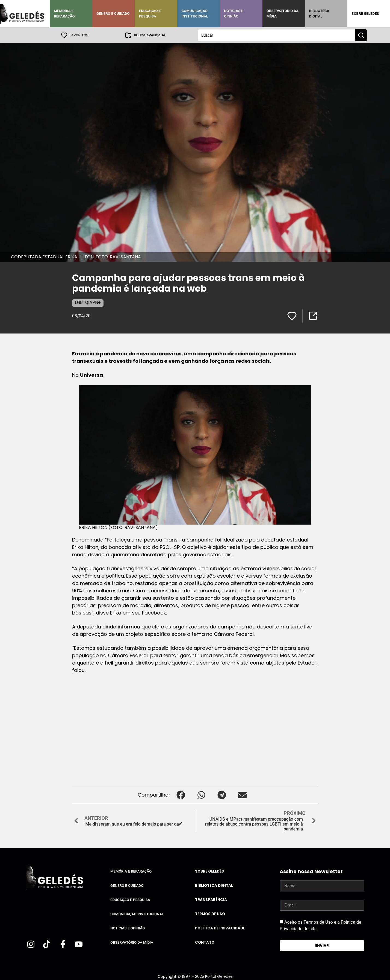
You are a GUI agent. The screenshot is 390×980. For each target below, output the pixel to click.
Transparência (211, 899)
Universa (91, 375)
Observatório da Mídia (283, 14)
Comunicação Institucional (195, 14)
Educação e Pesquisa (150, 14)
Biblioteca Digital (319, 14)
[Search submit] (361, 35)
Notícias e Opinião (234, 14)
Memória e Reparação (64, 14)
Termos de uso (210, 914)
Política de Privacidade (220, 928)
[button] (181, 795)
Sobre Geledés (365, 14)
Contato (205, 942)
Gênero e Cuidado (113, 14)
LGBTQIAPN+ (88, 302)
